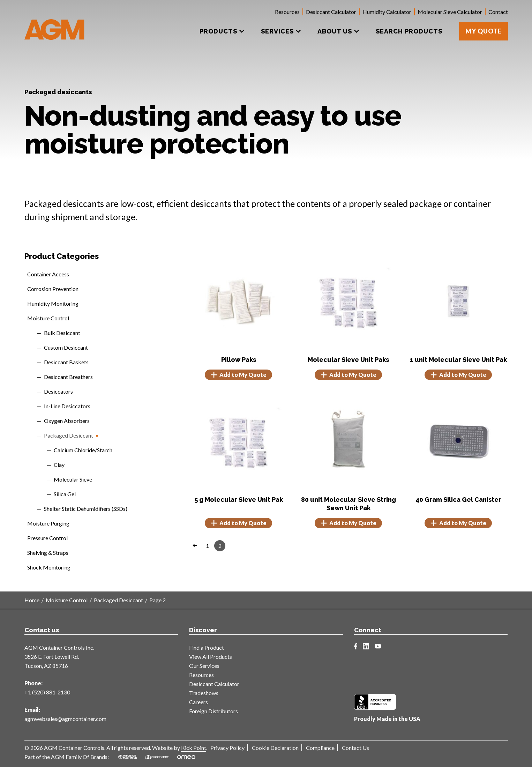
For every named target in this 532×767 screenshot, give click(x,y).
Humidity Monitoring (53, 303)
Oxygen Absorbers (67, 421)
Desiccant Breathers (68, 377)
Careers (198, 702)
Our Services (204, 666)
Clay (59, 465)
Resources (287, 12)
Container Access (48, 274)
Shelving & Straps (48, 553)
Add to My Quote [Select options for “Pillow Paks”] (238, 375)
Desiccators (58, 391)
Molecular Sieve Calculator (450, 12)
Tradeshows (204, 693)
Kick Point (194, 748)
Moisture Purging (48, 523)
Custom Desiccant (66, 347)
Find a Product (207, 647)
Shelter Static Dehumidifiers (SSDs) (86, 509)
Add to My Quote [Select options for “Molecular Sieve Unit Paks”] (348, 375)
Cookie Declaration (275, 748)
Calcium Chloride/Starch (83, 450)
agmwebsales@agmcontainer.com (65, 719)
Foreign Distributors (213, 711)
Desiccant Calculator (331, 12)
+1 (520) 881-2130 (47, 692)
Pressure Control (47, 538)
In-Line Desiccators (67, 406)
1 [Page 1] (207, 546)
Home (32, 600)
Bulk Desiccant (62, 333)
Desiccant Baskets (66, 362)
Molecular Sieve (73, 479)
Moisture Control (48, 318)
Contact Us (355, 748)
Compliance (320, 748)
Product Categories (62, 256)
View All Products (211, 657)
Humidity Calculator (387, 12)
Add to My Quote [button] (458, 375)
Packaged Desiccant (69, 435)
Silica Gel (65, 494)
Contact (498, 12)
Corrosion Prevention (53, 289)
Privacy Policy (227, 748)
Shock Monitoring (49, 567)
